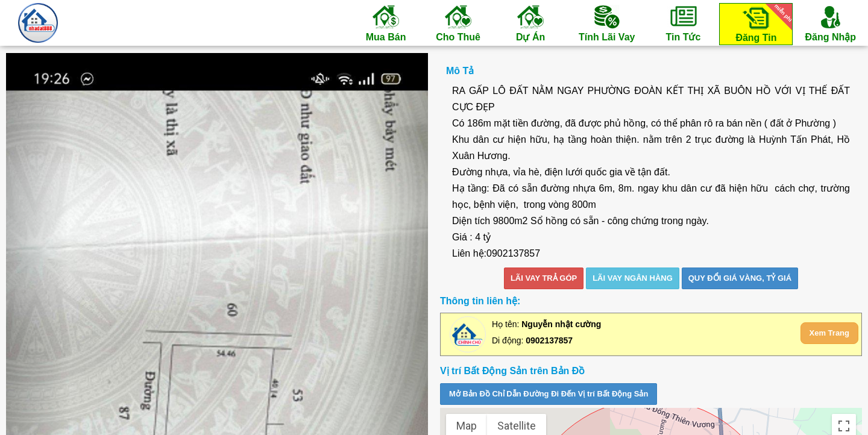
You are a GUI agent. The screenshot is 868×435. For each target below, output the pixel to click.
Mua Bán (386, 23)
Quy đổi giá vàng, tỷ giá (740, 278)
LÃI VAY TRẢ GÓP (544, 278)
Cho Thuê (458, 23)
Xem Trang (829, 333)
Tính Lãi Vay (607, 23)
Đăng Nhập (830, 23)
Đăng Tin (762, 23)
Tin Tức (683, 23)
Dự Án (530, 23)
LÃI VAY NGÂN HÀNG (633, 278)
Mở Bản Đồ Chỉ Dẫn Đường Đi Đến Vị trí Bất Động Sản (549, 394)
